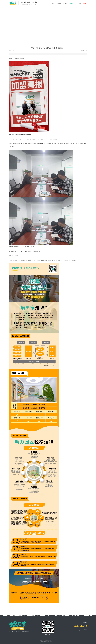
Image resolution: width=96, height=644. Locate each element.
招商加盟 (65, 3)
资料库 (85, 3)
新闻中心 (72, 3)
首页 (53, 3)
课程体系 (59, 3)
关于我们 (79, 3)
